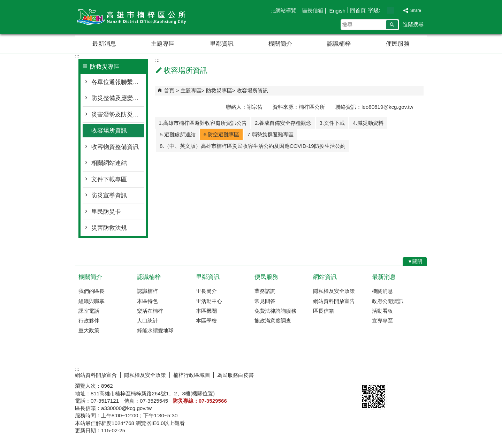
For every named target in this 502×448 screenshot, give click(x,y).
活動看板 (382, 311)
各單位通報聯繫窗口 (118, 82)
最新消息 (104, 44)
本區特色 (147, 301)
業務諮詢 (265, 291)
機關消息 (382, 291)
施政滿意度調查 (273, 321)
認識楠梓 (339, 44)
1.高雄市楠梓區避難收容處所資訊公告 (203, 123)
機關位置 (203, 393)
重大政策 (89, 330)
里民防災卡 (106, 212)
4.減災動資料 (368, 123)
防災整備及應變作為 (118, 98)
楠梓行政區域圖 (192, 375)
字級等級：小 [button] (383, 10)
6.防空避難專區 (222, 134)
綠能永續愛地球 (155, 330)
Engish (337, 11)
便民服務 (398, 44)
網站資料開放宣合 (96, 375)
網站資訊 (325, 277)
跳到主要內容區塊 (4, 4)
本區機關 (206, 311)
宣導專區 (382, 321)
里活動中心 (209, 301)
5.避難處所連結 (178, 134)
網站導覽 (287, 10)
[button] (392, 25)
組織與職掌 (92, 301)
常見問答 (265, 301)
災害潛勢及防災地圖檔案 (118, 115)
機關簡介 (280, 44)
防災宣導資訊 (109, 195)
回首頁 (358, 10)
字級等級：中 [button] (391, 10)
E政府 (367, 374)
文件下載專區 (109, 179)
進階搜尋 (413, 24)
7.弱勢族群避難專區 (270, 134)
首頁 (169, 90)
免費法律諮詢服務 (275, 311)
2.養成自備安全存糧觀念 (283, 123)
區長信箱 (313, 10)
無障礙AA (402, 374)
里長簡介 (206, 291)
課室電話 (89, 311)
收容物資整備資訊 (115, 147)
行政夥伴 (89, 321)
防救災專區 (219, 90)
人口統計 (147, 321)
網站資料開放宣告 (334, 301)
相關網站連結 (109, 163)
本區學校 (206, 321)
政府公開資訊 (388, 301)
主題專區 (163, 44)
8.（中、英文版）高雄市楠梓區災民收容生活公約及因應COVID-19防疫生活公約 (253, 146)
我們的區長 (92, 291)
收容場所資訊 (109, 131)
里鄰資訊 (222, 44)
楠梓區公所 (134, 17)
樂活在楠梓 (150, 311)
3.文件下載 (332, 123)
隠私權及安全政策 (334, 291)
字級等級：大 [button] (398, 10)
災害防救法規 (109, 228)
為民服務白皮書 (235, 375)
